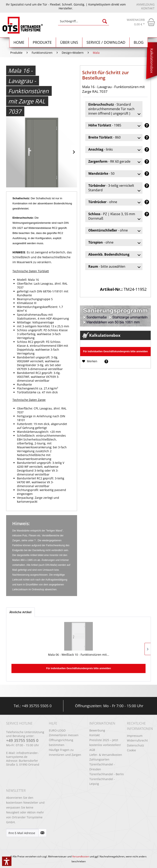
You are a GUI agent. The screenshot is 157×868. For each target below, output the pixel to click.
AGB (92, 750)
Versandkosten (81, 856)
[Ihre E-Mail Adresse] (22, 833)
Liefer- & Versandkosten (106, 755)
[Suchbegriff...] (84, 21)
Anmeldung (145, 4)
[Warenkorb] (141, 22)
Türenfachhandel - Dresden (102, 767)
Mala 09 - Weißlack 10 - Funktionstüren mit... (78, 657)
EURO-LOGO (57, 730)
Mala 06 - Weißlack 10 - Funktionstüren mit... (32, 657)
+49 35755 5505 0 (37, 706)
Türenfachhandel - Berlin (107, 774)
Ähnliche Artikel (20, 612)
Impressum (135, 736)
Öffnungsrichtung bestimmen (61, 742)
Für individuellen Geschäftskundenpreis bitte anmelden (115, 351)
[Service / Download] (106, 42)
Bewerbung (97, 730)
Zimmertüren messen (64, 735)
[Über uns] (69, 42)
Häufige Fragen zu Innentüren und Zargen (65, 752)
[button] (7, 861)
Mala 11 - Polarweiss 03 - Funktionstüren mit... (125, 657)
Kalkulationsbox (152, 61)
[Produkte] (42, 42)
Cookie (131, 750)
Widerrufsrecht (137, 740)
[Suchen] (105, 21)
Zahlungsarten (99, 759)
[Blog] (139, 42)
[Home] (19, 42)
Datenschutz (136, 745)
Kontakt (148, 8)
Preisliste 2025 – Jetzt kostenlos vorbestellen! (105, 742)
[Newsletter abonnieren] (43, 833)
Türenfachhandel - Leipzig (102, 781)
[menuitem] (84, 23)
